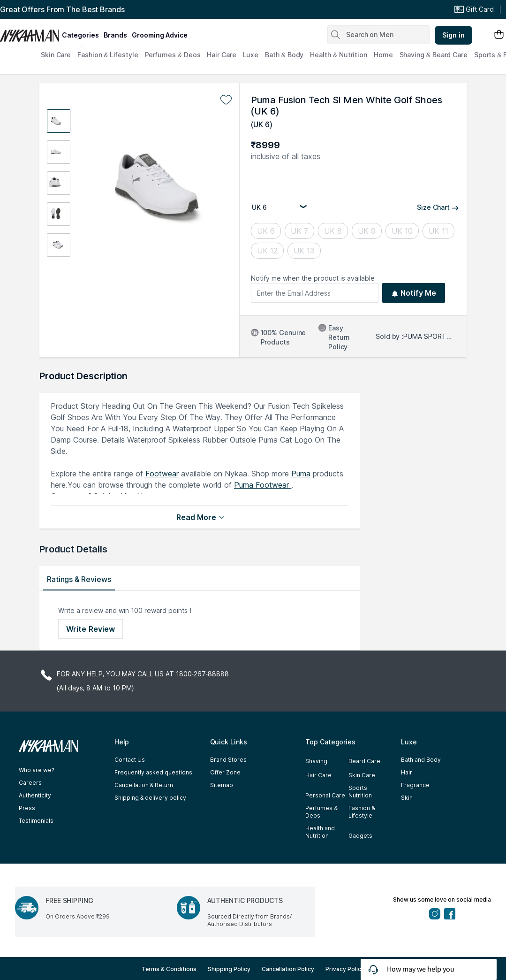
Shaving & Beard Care (434, 55)
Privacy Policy (345, 969)
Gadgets (360, 836)
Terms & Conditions (169, 969)
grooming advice (160, 35)
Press (27, 808)
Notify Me (414, 293)
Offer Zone (225, 772)
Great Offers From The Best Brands (62, 9)
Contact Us (130, 760)
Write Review (91, 629)
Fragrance (415, 785)
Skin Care (56, 55)
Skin (407, 798)
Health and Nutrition (320, 832)
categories (80, 35)
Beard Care (364, 761)
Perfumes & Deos (173, 55)
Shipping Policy (229, 969)
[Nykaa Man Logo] (30, 32)
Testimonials (36, 821)
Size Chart (438, 207)
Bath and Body (421, 760)
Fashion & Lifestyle (108, 55)
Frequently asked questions (153, 772)
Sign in (453, 35)
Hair (407, 772)
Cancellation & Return (144, 785)
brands (115, 35)
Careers (30, 783)
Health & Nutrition (339, 55)
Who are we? (37, 770)
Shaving (316, 761)
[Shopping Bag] (499, 35)
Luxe (251, 55)
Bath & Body (284, 55)
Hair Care (221, 55)
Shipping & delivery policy (150, 798)
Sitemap (222, 785)
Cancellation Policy (288, 969)
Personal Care (325, 795)
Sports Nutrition (360, 792)
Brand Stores (228, 760)
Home (383, 55)
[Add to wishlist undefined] (226, 100)
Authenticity (35, 795)
